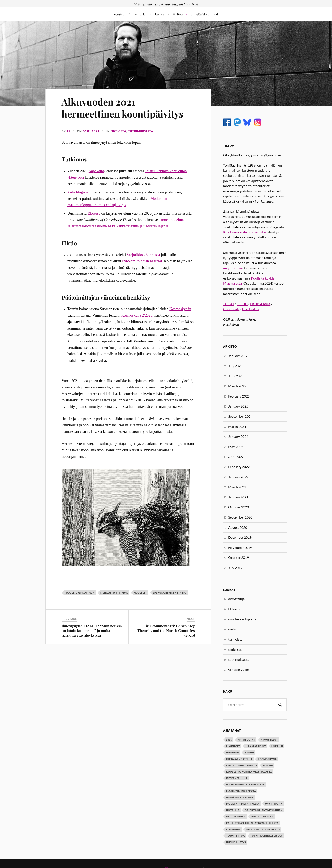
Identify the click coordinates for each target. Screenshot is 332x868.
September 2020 (240, 517)
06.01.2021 (91, 131)
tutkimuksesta (141, 131)
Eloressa (94, 213)
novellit (140, 593)
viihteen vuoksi (239, 670)
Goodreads (231, 309)
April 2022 (236, 457)
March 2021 (237, 487)
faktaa (159, 14)
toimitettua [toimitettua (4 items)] (235, 836)
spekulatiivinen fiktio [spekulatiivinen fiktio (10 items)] (263, 829)
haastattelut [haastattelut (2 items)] (256, 746)
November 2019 (240, 547)
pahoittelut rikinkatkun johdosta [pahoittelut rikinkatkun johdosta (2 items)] (252, 823)
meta (232, 629)
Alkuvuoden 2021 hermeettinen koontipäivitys (122, 108)
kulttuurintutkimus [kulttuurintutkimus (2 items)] (242, 765)
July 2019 (235, 568)
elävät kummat (207, 14)
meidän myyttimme (114, 593)
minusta (140, 14)
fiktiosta (118, 131)
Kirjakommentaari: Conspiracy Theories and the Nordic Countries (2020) (166, 630)
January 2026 (238, 356)
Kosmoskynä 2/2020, (137, 315)
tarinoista (235, 639)
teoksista (235, 649)
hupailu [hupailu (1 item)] (277, 746)
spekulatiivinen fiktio (170, 593)
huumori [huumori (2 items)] (233, 752)
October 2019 (239, 557)
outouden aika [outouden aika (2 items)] (262, 816)
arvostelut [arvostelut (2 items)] (269, 740)
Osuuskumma (260, 304)
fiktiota (178, 14)
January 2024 (238, 436)
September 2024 (240, 416)
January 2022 (238, 477)
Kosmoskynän (180, 309)
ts (68, 131)
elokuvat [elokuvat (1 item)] (233, 746)
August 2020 (238, 527)
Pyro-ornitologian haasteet (142, 261)
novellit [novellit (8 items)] (233, 810)
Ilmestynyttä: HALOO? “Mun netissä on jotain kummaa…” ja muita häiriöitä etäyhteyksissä (92, 630)
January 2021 (238, 497)
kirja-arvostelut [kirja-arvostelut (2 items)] (239, 759)
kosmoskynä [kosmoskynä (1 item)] (267, 759)
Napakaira (96, 171)
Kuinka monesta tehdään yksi (245, 232)
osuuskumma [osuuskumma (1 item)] (236, 816)
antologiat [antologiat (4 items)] (246, 740)
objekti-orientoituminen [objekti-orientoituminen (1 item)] (264, 810)
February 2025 (239, 396)
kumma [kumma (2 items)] (268, 765)
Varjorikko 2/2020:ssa (143, 255)
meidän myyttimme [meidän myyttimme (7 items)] (240, 797)
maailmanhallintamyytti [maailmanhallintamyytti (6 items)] (245, 784)
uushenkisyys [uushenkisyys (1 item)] (236, 842)
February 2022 (239, 467)
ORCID (242, 304)
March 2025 (237, 386)
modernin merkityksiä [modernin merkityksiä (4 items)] (243, 804)
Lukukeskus (251, 309)
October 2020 (239, 507)
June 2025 (236, 376)
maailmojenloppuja (80, 593)
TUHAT (229, 304)
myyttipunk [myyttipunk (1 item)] (274, 804)
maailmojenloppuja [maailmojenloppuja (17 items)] (241, 791)
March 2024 (237, 426)
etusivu (119, 14)
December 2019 (240, 537)
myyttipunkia (233, 268)
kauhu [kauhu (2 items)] (249, 752)
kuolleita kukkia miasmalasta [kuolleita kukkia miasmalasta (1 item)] (249, 772)
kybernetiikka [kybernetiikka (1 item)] (237, 778)
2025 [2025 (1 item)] (229, 740)
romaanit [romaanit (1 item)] (233, 829)
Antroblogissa (78, 192)
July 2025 (235, 366)
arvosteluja (236, 599)
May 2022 (236, 447)
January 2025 (238, 406)
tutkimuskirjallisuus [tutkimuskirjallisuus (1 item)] (267, 836)
